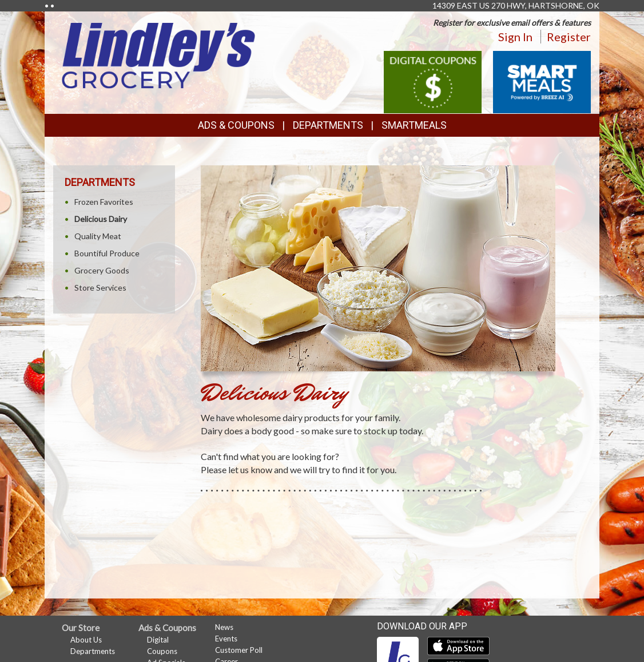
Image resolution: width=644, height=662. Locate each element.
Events (226, 639)
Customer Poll (239, 650)
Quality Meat (98, 236)
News (224, 627)
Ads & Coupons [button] (236, 125)
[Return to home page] (158, 55)
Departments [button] (328, 125)
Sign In (515, 37)
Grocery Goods (102, 270)
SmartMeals (414, 125)
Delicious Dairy (101, 219)
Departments (93, 651)
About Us (86, 640)
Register (569, 37)
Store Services (100, 288)
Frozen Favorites (104, 202)
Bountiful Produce (107, 253)
